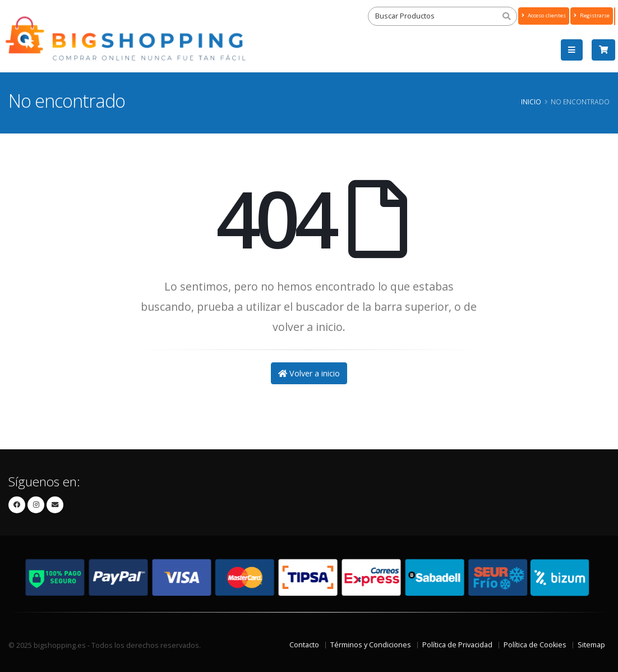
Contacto (304, 645)
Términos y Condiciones (371, 645)
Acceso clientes (544, 15)
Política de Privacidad (457, 645)
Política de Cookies (535, 645)
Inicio (531, 102)
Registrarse (592, 15)
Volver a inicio (309, 373)
